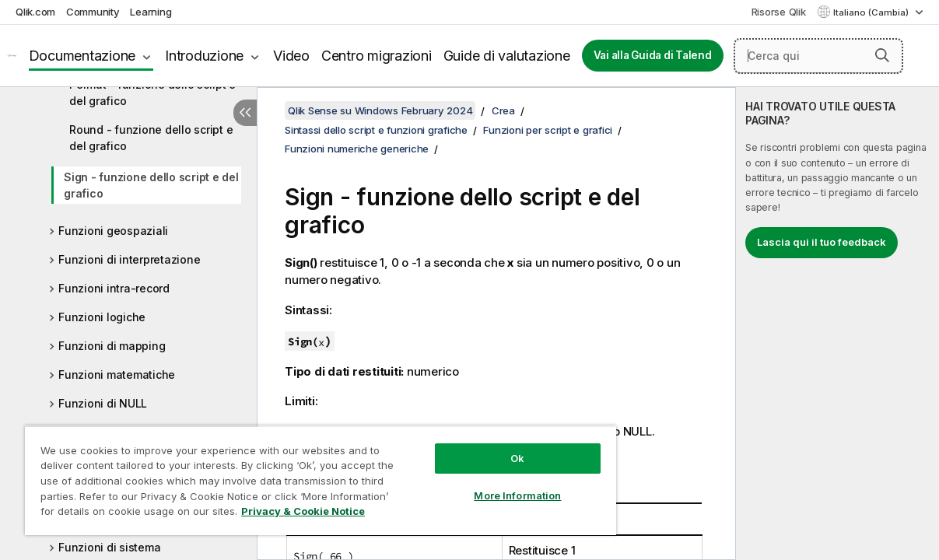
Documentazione (82, 56)
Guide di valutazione (507, 56)
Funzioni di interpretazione (129, 259)
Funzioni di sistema (109, 547)
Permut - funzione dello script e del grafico (152, 93)
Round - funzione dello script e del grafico (151, 138)
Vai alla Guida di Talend (653, 55)
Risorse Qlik (779, 12)
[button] (882, 55)
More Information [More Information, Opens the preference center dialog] (478, 484)
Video (291, 56)
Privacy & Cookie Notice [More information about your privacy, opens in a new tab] (131, 514)
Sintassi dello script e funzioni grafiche (376, 130)
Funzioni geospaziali (113, 231)
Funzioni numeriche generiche (357, 149)
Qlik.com (35, 12)
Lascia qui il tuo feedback (822, 242)
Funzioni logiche (102, 317)
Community (93, 12)
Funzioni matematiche (117, 374)
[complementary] (837, 324)
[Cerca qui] (818, 56)
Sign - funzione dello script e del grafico (151, 185)
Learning (151, 12)
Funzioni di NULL (103, 403)
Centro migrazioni (377, 56)
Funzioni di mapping (112, 346)
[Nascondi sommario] (245, 113)
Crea (503, 110)
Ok (478, 446)
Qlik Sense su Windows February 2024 (380, 110)
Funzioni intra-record (114, 288)
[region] (297, 474)
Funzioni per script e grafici (548, 130)
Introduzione (204, 56)
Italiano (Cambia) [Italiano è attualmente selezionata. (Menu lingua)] (872, 12)
